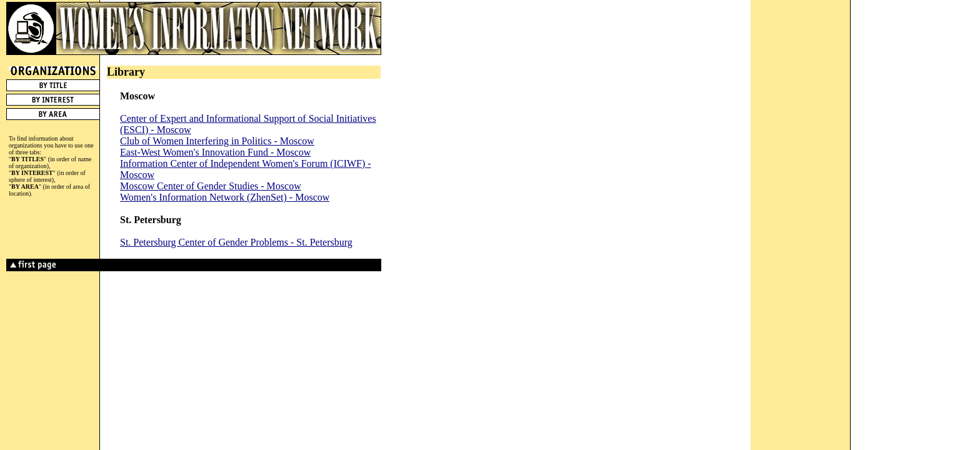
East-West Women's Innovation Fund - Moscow (215, 152)
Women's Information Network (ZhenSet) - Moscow (225, 197)
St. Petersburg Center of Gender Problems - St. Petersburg (236, 242)
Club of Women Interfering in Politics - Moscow (217, 141)
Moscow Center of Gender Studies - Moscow (211, 186)
